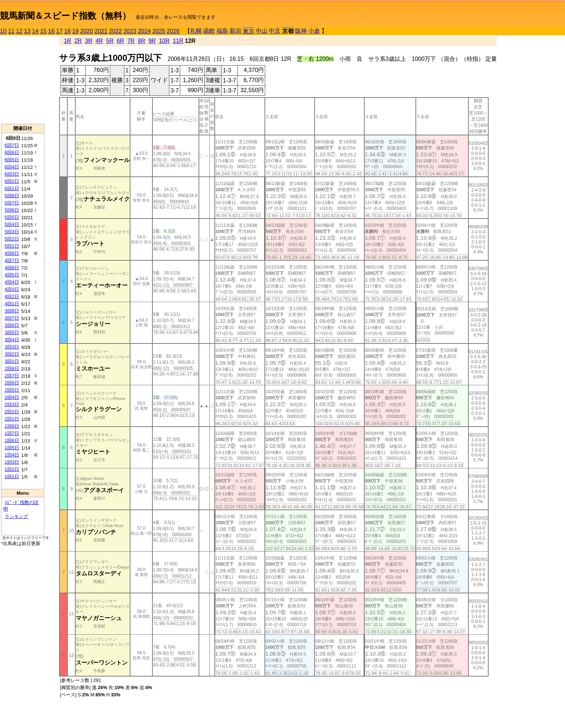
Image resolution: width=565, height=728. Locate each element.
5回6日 (12, 210)
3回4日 (12, 340)
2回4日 (12, 397)
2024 (144, 31)
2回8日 (12, 369)
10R (164, 41)
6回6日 (12, 152)
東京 (249, 31)
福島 (222, 31)
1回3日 (12, 462)
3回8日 (12, 311)
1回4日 (12, 455)
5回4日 (12, 224)
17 (59, 31)
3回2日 (12, 354)
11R (178, 41)
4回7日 (12, 260)
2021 (101, 31)
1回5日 (12, 448)
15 (43, 31)
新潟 (235, 31)
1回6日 (12, 441)
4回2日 (12, 296)
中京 (275, 31)
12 (19, 31)
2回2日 (12, 412)
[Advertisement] (23, 80)
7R (131, 41)
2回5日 (12, 390)
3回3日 (12, 347)
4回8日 (12, 253)
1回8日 (12, 426)
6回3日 (12, 174)
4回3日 (12, 289)
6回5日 (12, 160)
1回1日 (12, 477)
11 (11, 31)
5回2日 (12, 239)
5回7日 (12, 203)
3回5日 (12, 332)
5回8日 (12, 196)
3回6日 (12, 325)
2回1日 (12, 419)
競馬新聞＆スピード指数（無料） (65, 16)
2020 (87, 31)
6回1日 (12, 188)
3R (89, 41)
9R (152, 41)
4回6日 (12, 268)
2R (78, 41)
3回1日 (12, 361)
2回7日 (12, 376)
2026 (173, 31)
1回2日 (12, 469)
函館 (209, 31)
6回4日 (12, 167)
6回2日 (12, 181)
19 (75, 31)
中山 (262, 31)
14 (35, 31)
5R (110, 41)
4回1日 (12, 304)
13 (27, 31)
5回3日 (12, 232)
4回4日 (12, 282)
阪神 (301, 31)
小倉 (314, 31)
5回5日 (12, 217)
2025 (159, 31)
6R (120, 41)
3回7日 (12, 318)
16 (52, 31)
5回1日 (12, 246)
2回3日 (12, 405)
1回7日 (12, 433)
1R (67, 41)
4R (99, 41)
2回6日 (12, 383)
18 (67, 31)
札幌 (196, 31)
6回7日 (12, 145)
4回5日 (12, 275)
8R (142, 41)
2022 (116, 31)
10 (3, 31)
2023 (130, 31)
